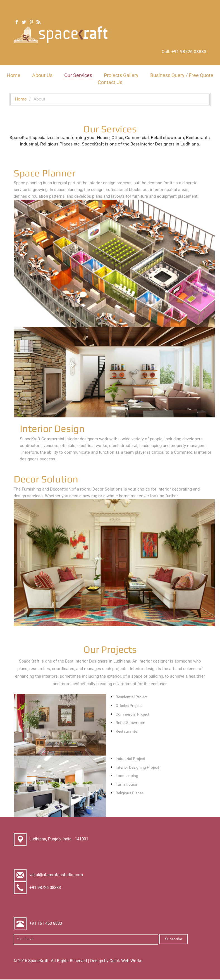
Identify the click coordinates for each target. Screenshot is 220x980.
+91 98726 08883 (45, 888)
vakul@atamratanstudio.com (56, 875)
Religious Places (130, 793)
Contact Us (110, 83)
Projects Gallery (121, 76)
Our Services (78, 76)
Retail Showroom (130, 723)
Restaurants (126, 732)
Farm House (126, 785)
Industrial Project (130, 759)
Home (14, 76)
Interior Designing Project (137, 768)
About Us (42, 76)
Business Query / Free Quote (182, 76)
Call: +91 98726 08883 (184, 52)
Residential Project (132, 697)
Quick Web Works (126, 961)
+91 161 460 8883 (46, 924)
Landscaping (127, 776)
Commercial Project (132, 714)
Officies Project (129, 706)
